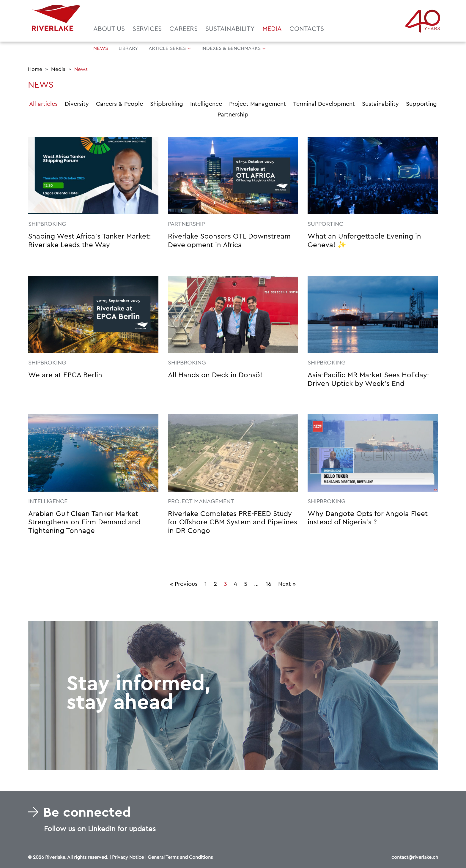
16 (269, 584)
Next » (287, 584)
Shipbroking (167, 104)
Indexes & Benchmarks (231, 48)
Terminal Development (324, 104)
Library (128, 48)
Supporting (421, 104)
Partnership (233, 115)
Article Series (167, 48)
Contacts (307, 29)
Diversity (77, 104)
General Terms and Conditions (180, 857)
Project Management (258, 104)
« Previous (184, 584)
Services (147, 29)
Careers (184, 29)
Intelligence (206, 104)
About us (109, 29)
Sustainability (230, 29)
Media (272, 29)
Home (35, 69)
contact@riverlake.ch (415, 857)
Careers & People (119, 104)
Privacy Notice (128, 857)
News (101, 48)
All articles (43, 104)
